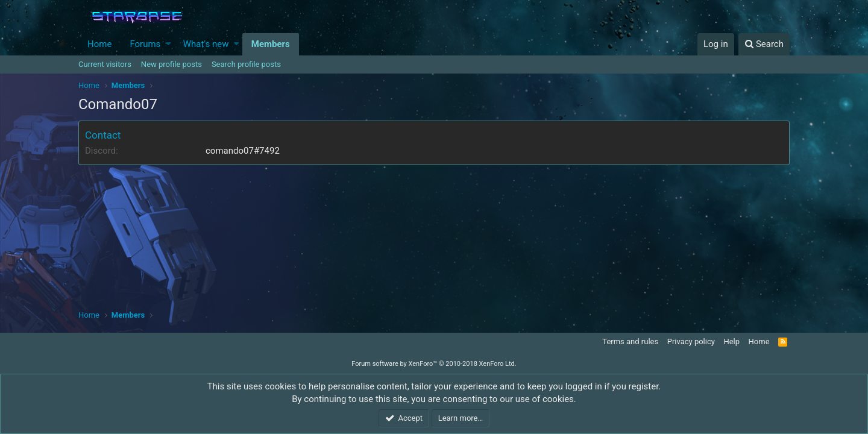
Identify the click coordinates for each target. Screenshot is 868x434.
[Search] (764, 44)
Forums (145, 44)
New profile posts (171, 64)
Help (731, 341)
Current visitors (105, 64)
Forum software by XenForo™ (434, 364)
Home (99, 44)
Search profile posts (246, 64)
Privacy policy (691, 341)
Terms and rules (630, 341)
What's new (206, 44)
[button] (168, 44)
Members (271, 44)
